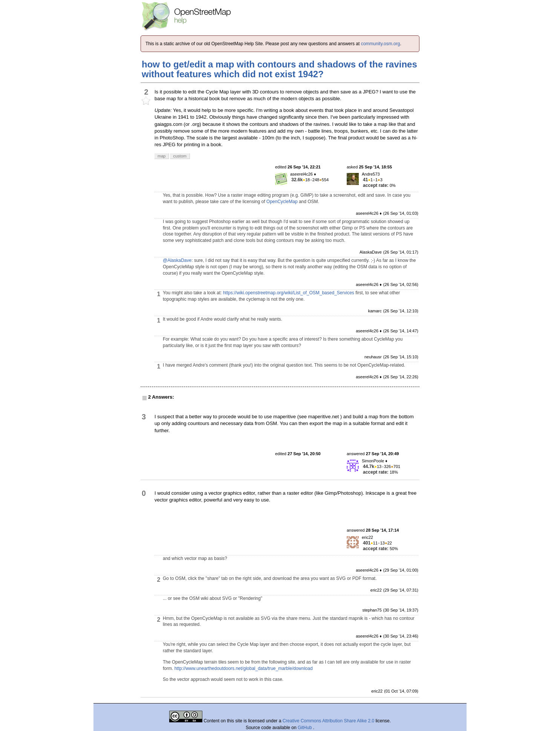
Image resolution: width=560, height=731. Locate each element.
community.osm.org (381, 44)
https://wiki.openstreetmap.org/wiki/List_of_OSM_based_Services (289, 293)
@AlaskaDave (177, 260)
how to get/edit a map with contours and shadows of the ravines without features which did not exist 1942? (279, 69)
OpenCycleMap (282, 202)
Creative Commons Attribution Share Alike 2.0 (328, 721)
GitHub (305, 728)
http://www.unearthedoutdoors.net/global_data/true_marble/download (244, 668)
